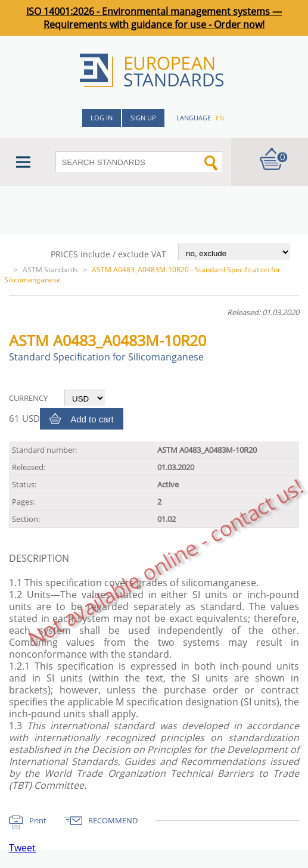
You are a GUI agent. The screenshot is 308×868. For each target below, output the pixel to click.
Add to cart (92, 419)
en (220, 118)
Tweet (22, 848)
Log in (102, 118)
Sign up (143, 118)
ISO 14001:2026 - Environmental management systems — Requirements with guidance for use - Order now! (154, 18)
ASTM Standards (50, 270)
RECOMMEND (113, 820)
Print (38, 820)
